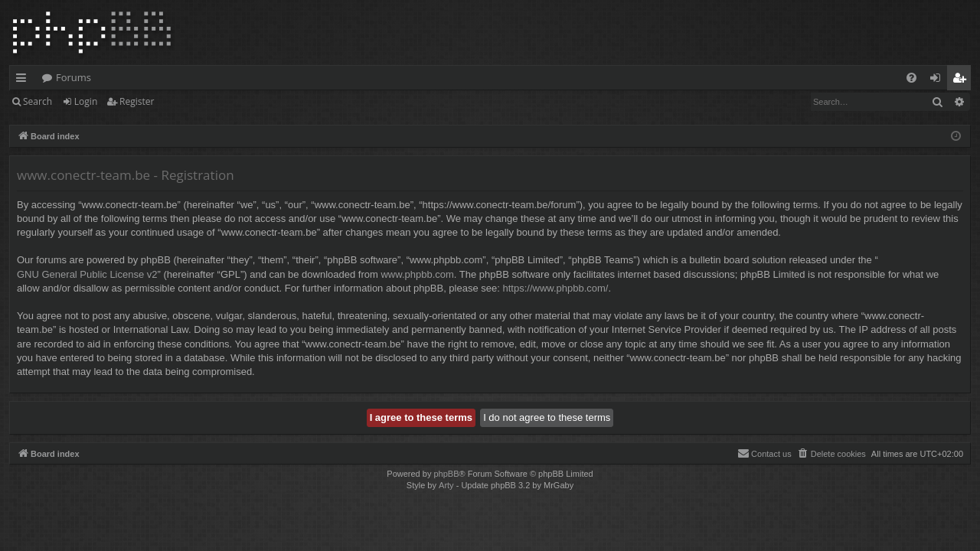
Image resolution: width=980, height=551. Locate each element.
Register (137, 101)
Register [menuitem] (962, 80)
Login (86, 101)
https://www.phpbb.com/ (555, 288)
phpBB (446, 474)
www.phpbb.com (417, 274)
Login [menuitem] (938, 80)
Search (38, 101)
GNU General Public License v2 (87, 274)
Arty (446, 485)
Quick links (24, 80)
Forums (73, 77)
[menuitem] (911, 78)
